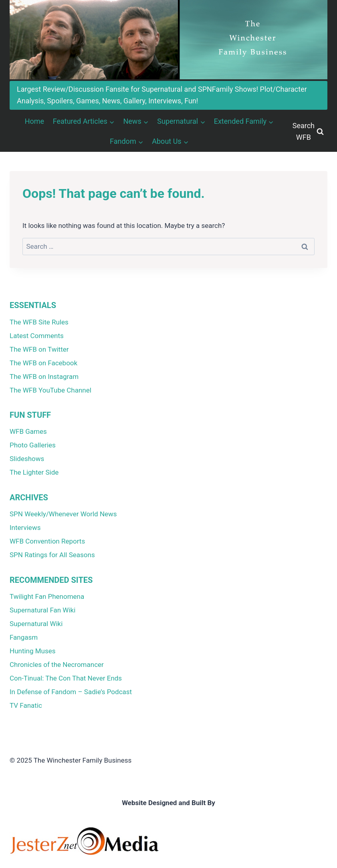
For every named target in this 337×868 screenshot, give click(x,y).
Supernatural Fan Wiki (42, 610)
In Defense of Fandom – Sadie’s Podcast (71, 692)
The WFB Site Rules (39, 322)
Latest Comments (37, 336)
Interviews (25, 528)
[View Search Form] (308, 132)
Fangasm (24, 637)
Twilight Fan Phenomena (47, 596)
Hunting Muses (33, 651)
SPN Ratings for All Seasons (52, 555)
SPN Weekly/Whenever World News (63, 514)
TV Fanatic (26, 705)
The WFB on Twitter (39, 349)
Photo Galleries (33, 445)
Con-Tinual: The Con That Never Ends (66, 678)
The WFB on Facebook (43, 363)
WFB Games (28, 431)
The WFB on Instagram (44, 377)
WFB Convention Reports (47, 541)
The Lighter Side (34, 472)
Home (34, 121)
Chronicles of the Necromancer (57, 665)
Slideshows (27, 459)
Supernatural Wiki (36, 624)
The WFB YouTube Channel (50, 390)
